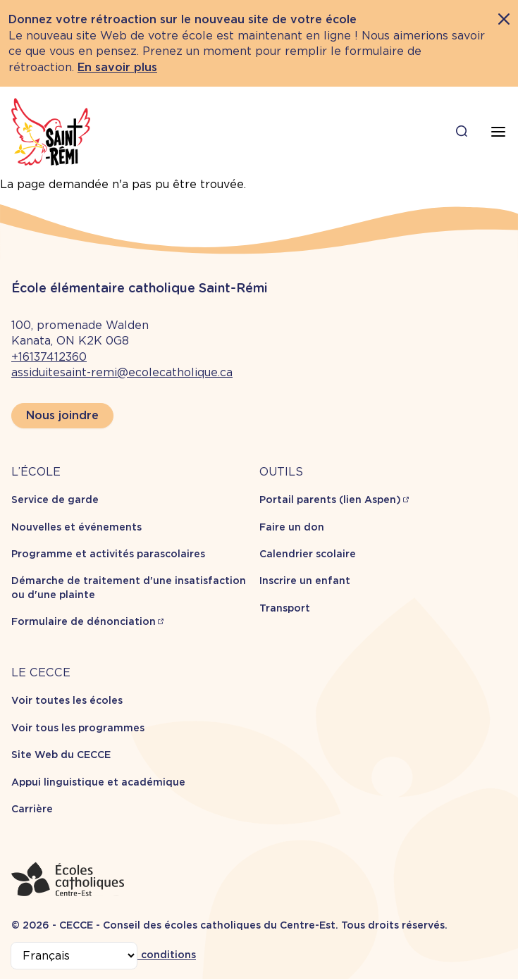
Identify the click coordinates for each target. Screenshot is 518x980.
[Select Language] (74, 956)
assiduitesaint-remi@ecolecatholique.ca (122, 372)
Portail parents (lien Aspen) (330, 500)
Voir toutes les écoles (67, 700)
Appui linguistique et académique (98, 782)
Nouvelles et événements (76, 527)
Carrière (32, 809)
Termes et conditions (141, 955)
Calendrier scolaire (308, 554)
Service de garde (55, 500)
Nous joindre (62, 415)
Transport (285, 608)
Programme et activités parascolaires (108, 554)
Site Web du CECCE (61, 755)
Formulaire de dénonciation (84, 621)
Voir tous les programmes (78, 728)
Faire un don (292, 527)
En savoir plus (117, 67)
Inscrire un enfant (305, 581)
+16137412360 (49, 357)
